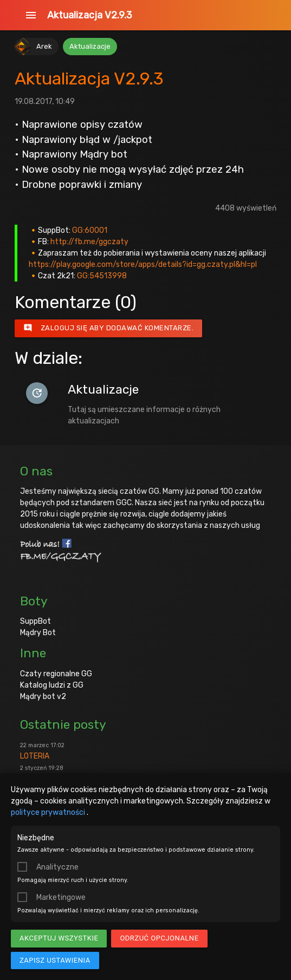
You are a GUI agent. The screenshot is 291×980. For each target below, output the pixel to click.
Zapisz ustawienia (55, 960)
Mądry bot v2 (43, 697)
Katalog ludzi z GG (52, 685)
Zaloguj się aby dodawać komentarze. (109, 328)
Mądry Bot (38, 633)
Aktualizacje (90, 46)
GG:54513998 (102, 276)
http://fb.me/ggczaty (89, 242)
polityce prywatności (49, 812)
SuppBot (35, 621)
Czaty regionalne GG (56, 674)
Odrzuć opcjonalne (159, 938)
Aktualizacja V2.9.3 (90, 15)
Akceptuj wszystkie (59, 938)
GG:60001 (90, 230)
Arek (44, 46)
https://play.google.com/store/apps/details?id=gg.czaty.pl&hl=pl (143, 264)
